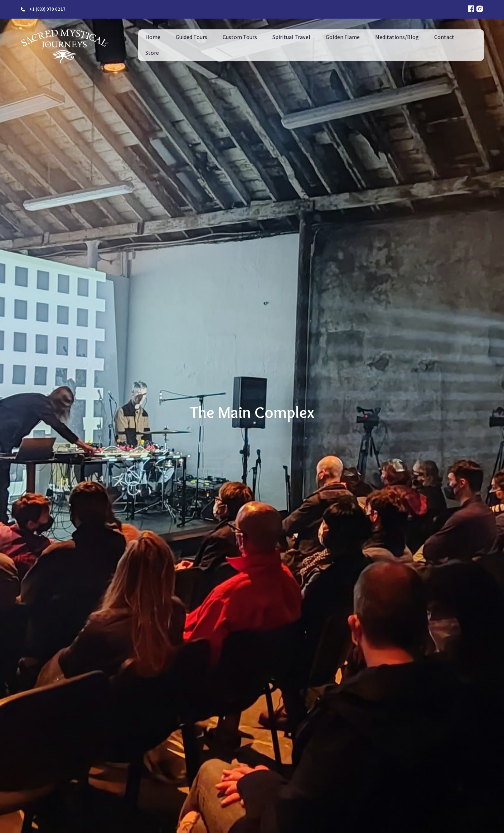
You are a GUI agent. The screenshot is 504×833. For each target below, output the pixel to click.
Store (152, 53)
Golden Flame (343, 37)
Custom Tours (240, 37)
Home (153, 37)
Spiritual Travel (291, 37)
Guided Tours (192, 37)
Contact (444, 37)
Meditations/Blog (397, 37)
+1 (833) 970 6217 (47, 9)
